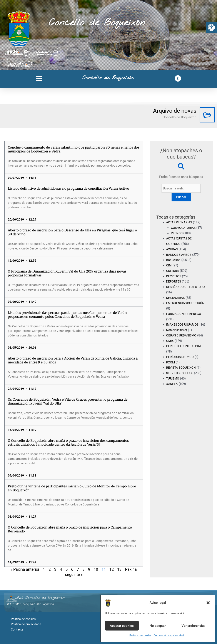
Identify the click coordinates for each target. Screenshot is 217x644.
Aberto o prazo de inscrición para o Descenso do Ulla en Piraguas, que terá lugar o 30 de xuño (72, 232)
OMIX (170, 346)
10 (96, 569)
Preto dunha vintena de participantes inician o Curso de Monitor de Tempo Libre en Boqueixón (72, 488)
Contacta (17, 628)
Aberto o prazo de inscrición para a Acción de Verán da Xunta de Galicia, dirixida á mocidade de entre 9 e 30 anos (73, 360)
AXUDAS (172, 249)
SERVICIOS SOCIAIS (181, 378)
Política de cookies (140, 636)
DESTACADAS (176, 298)
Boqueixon (174, 260)
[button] (211, 27)
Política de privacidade (26, 623)
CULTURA (173, 271)
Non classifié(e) (178, 335)
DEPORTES (174, 281)
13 (119, 569)
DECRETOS (174, 276)
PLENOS (177, 233)
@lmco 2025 (12, 601)
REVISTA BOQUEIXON (182, 373)
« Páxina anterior (25, 569)
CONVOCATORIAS (184, 228)
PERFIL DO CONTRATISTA (185, 351)
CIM (169, 265)
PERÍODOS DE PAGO (181, 362)
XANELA (172, 389)
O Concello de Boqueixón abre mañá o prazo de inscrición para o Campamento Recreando (70, 529)
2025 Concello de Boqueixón (40, 598)
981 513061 (14, 604)
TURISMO (173, 384)
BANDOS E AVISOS (180, 255)
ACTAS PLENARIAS (180, 222)
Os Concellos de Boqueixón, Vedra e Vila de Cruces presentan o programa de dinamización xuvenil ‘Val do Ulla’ (68, 401)
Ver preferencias (194, 626)
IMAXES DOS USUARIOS (184, 325)
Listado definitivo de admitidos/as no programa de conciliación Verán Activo (68, 188)
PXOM (171, 368)
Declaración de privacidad (169, 636)
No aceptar (158, 626)
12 (112, 569)
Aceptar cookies (122, 626)
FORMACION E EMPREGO (185, 314)
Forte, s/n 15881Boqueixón (38, 604)
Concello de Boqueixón (97, 23)
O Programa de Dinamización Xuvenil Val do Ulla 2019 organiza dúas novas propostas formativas (67, 273)
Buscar (181, 197)
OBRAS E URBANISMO (182, 341)
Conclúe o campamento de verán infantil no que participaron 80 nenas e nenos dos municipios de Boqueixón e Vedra (74, 149)
